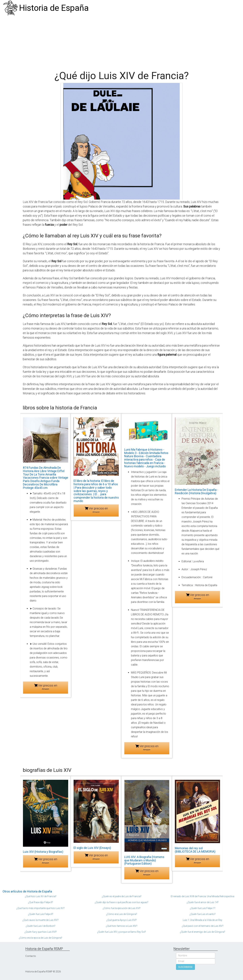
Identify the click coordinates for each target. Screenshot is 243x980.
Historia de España (54, 8)
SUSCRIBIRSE (185, 967)
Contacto (31, 956)
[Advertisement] (122, 41)
